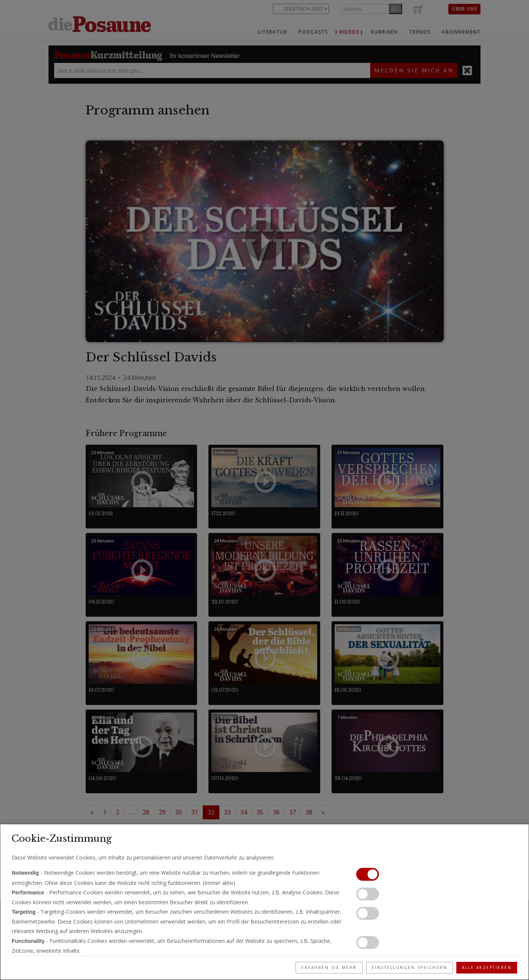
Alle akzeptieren (487, 967)
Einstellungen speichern (410, 967)
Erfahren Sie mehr (329, 967)
